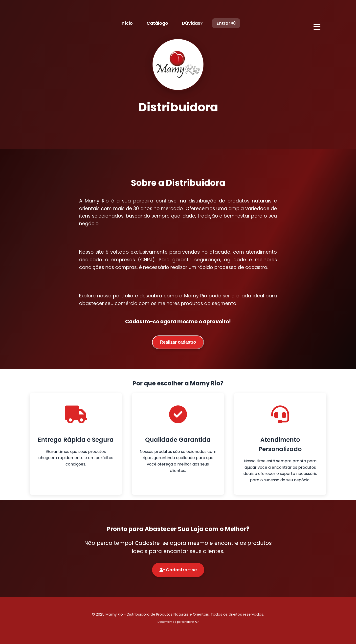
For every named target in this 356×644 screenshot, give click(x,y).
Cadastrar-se (178, 570)
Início (127, 23)
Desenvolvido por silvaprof (178, 622)
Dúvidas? (192, 23)
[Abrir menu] (317, 27)
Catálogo (157, 23)
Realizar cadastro (178, 342)
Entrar (226, 23)
